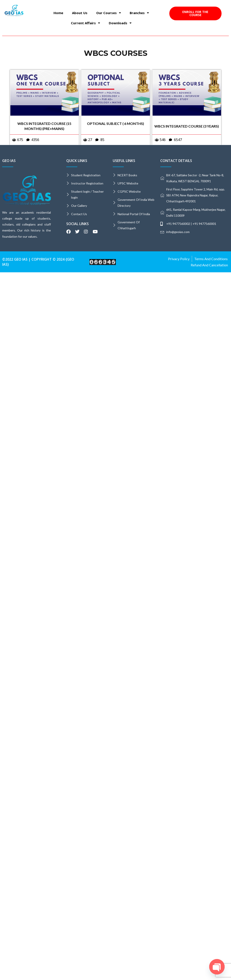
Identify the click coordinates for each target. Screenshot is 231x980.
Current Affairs (85, 23)
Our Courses (109, 13)
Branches (139, 13)
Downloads (120, 23)
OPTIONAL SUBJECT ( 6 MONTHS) (115, 123)
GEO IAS (9, 161)
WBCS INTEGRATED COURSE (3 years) (187, 126)
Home (58, 13)
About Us (80, 13)
